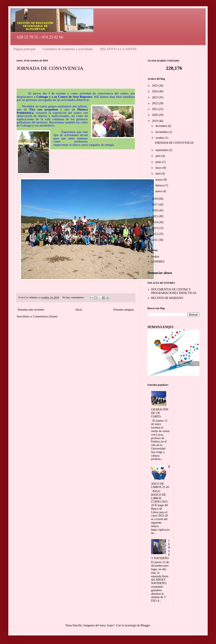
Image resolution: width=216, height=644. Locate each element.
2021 (155, 109)
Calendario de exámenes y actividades (68, 49)
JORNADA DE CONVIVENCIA (50, 68)
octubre (160, 138)
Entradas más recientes (31, 310)
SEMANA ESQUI (160, 327)
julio (158, 156)
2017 (155, 205)
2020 (155, 115)
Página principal (25, 49)
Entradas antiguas (124, 310)
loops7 (111, 625)
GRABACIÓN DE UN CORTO (160, 413)
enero (159, 191)
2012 (155, 234)
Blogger (145, 625)
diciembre (161, 126)
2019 (155, 121)
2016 (155, 210)
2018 (155, 199)
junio (159, 162)
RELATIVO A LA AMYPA (119, 49)
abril (158, 174)
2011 (155, 240)
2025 (155, 86)
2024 (155, 91)
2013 (155, 228)
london (155, 257)
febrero (160, 185)
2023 (155, 97)
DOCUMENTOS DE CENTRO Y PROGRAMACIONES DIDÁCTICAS (174, 291)
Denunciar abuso (160, 273)
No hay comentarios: (74, 297)
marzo (159, 180)
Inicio (79, 310)
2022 (155, 103)
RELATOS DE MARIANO (167, 298)
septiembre (162, 150)
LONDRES (158, 262)
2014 (155, 222)
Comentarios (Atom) (45, 316)
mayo (159, 168)
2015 (155, 216)
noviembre (162, 132)
